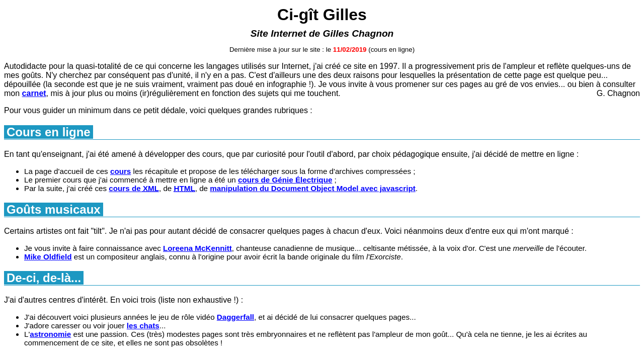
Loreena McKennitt (197, 248)
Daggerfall (235, 317)
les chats (143, 326)
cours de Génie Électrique (285, 180)
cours (120, 171)
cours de (134, 188)
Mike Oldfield (48, 257)
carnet (34, 93)
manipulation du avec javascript (312, 188)
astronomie (50, 334)
